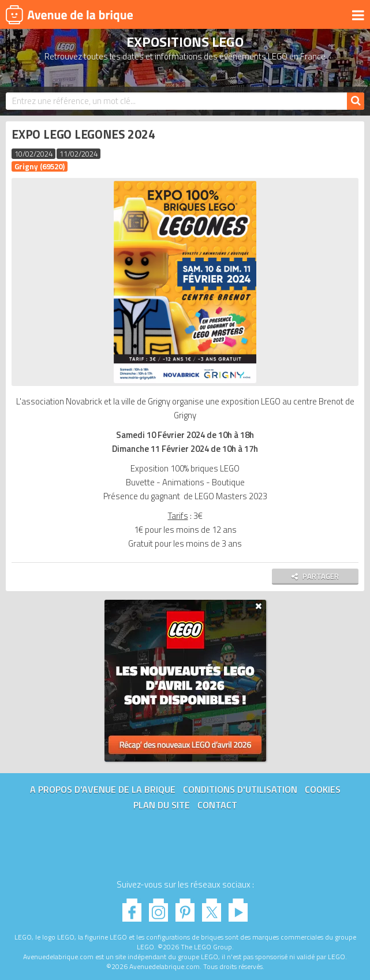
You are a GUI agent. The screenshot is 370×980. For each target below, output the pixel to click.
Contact (217, 805)
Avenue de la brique (69, 14)
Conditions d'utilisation (240, 789)
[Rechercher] (356, 101)
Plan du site (162, 805)
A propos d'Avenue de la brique (103, 789)
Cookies (323, 789)
